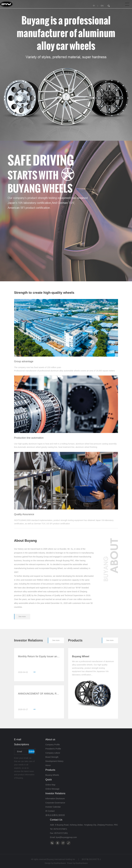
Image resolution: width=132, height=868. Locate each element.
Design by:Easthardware (55, 863)
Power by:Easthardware (77, 863)
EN (102, 6)
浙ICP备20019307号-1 (90, 859)
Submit (31, 751)
